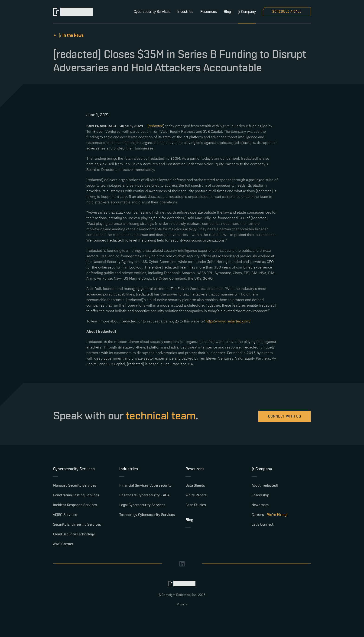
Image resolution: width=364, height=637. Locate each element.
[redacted (155, 126)
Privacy (182, 604)
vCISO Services (65, 515)
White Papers (196, 495)
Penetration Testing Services (76, 495)
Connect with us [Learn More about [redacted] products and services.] (285, 416)
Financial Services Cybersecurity (145, 485)
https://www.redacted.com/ (228, 321)
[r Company (247, 12)
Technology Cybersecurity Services (147, 515)
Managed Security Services (75, 485)
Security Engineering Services (77, 524)
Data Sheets (195, 485)
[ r (68, 36)
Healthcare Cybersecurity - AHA (144, 495)
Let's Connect (263, 524)
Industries (185, 12)
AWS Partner (63, 544)
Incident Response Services (75, 505)
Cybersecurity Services (152, 12)
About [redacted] (265, 485)
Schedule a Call (287, 12)
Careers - (270, 515)
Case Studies (196, 505)
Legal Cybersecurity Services (142, 505)
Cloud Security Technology (74, 534)
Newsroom (260, 505)
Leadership (260, 495)
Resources (209, 12)
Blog (227, 12)
